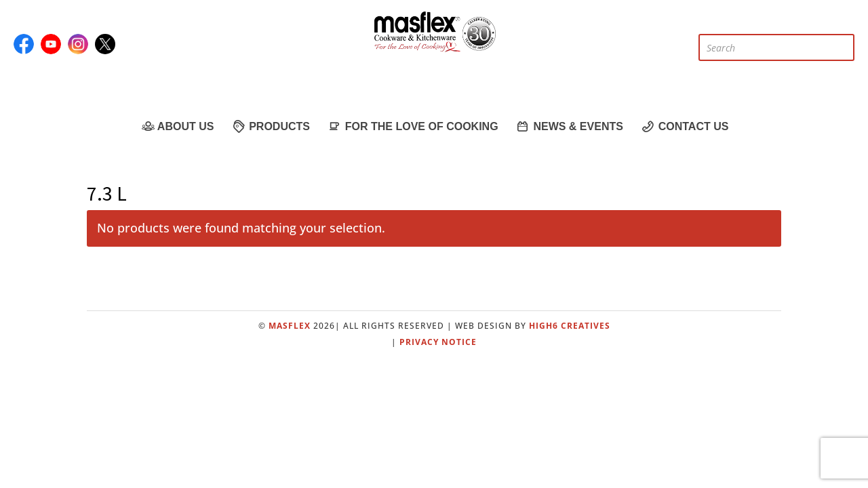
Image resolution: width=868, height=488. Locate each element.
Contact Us (685, 126)
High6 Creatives (570, 326)
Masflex (290, 326)
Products (270, 126)
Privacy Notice (438, 342)
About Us (177, 126)
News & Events (569, 126)
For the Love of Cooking (413, 126)
